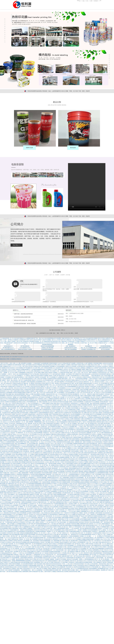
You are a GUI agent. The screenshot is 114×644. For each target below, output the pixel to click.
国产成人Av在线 (102, 410)
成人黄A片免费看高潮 (99, 485)
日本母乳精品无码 (81, 366)
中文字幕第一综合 (55, 558)
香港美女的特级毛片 (45, 374)
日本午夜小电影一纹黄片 (15, 510)
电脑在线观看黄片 (24, 450)
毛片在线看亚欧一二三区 (65, 511)
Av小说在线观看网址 (60, 366)
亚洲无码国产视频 (106, 414)
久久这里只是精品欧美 (73, 502)
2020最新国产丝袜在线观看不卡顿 (66, 544)
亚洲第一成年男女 (11, 536)
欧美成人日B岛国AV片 (103, 366)
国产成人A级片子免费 (40, 423)
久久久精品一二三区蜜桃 (80, 518)
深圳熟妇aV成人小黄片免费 (96, 423)
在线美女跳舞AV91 (31, 552)
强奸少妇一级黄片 (68, 527)
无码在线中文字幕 (103, 468)
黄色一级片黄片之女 (107, 390)
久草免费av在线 (65, 553)
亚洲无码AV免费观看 (74, 521)
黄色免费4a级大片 (85, 510)
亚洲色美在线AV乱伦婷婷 (71, 348)
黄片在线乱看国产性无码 (16, 357)
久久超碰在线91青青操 (64, 373)
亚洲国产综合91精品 (93, 462)
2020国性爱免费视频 (106, 346)
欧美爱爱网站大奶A (41, 382)
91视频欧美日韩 (7, 366)
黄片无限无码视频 (85, 468)
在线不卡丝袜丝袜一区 (61, 510)
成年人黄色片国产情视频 (40, 379)
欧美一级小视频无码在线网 (13, 482)
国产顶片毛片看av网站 (34, 374)
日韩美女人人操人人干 (99, 487)
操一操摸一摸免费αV (17, 419)
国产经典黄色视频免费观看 (40, 524)
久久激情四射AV (77, 399)
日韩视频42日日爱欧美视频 (7, 457)
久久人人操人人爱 (65, 552)
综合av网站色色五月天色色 (86, 504)
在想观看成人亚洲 (42, 399)
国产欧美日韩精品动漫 (21, 396)
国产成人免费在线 (63, 459)
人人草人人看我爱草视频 (43, 457)
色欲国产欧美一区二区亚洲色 (44, 565)
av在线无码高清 (95, 374)
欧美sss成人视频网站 (91, 400)
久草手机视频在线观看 (84, 476)
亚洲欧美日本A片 (24, 440)
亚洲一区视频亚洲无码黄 (55, 490)
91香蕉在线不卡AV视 (95, 386)
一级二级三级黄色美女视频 (19, 420)
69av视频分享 (89, 346)
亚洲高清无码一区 (31, 373)
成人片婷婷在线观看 (5, 379)
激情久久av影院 (46, 528)
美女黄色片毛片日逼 (105, 496)
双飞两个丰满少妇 (104, 550)
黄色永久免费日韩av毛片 (64, 414)
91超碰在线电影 (27, 380)
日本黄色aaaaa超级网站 (43, 490)
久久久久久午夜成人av (53, 459)
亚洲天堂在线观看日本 (47, 484)
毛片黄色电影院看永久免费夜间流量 (57, 514)
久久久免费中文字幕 (16, 527)
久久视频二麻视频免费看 (22, 473)
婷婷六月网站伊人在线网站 (64, 365)
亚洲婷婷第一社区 (50, 474)
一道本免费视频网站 (7, 545)
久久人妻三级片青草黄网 (58, 505)
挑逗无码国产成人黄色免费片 (19, 382)
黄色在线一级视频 (12, 397)
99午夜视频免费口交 (39, 544)
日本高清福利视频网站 (92, 530)
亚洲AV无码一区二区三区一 (62, 474)
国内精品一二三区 (109, 559)
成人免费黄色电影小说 (87, 437)
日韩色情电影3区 (40, 388)
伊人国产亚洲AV (72, 542)
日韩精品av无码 (37, 366)
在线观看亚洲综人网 (39, 485)
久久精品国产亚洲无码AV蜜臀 (72, 524)
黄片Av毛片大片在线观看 (43, 559)
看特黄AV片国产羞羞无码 (93, 391)
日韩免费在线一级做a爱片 (29, 451)
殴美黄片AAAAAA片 (87, 545)
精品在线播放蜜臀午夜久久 (104, 388)
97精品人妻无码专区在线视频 (19, 542)
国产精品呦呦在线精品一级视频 (8, 561)
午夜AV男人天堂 (94, 397)
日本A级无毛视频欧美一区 (24, 476)
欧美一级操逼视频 (17, 423)
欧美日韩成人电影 (48, 567)
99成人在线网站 (10, 448)
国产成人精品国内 (105, 349)
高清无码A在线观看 (34, 428)
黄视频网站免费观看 (64, 457)
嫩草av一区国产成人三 (62, 423)
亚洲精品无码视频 (73, 454)
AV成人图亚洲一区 (94, 494)
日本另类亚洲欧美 (69, 382)
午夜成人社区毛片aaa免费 (8, 425)
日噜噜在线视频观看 (74, 536)
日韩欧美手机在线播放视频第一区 (11, 440)
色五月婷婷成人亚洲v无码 (49, 411)
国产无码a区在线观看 (32, 470)
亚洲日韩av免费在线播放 (66, 525)
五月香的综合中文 (62, 491)
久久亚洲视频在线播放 (20, 524)
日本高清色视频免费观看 (37, 476)
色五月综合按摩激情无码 (53, 525)
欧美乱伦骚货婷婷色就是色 (33, 542)
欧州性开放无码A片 (11, 368)
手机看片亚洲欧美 (85, 481)
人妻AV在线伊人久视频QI (50, 572)
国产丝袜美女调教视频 (59, 471)
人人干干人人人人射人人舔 (18, 366)
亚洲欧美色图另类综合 (73, 422)
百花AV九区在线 (29, 366)
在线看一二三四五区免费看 (33, 396)
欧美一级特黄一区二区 (16, 379)
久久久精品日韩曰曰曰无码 (95, 456)
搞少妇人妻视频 (15, 556)
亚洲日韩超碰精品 (31, 382)
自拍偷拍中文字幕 (24, 427)
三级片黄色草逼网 (90, 558)
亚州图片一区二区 (15, 507)
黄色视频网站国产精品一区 (104, 568)
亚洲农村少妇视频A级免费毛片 (23, 369)
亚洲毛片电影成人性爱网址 (51, 373)
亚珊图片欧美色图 (95, 496)
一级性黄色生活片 (74, 535)
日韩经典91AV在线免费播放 (74, 420)
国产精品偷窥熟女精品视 (35, 430)
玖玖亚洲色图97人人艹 (36, 403)
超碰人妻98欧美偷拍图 (88, 525)
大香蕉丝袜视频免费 (44, 428)
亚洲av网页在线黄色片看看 (15, 525)
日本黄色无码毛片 (102, 518)
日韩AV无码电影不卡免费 (95, 379)
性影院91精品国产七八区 (42, 390)
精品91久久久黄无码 (36, 527)
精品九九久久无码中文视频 (74, 447)
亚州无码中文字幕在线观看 (92, 567)
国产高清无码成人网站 (79, 556)
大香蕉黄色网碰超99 (107, 553)
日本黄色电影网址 (97, 533)
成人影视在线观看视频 (36, 417)
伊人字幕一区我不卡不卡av (85, 406)
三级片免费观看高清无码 (85, 570)
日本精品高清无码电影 (78, 564)
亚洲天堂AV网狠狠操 (37, 365)
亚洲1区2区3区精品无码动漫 (41, 530)
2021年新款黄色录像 (18, 496)
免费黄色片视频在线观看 (90, 471)
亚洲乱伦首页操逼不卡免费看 (25, 349)
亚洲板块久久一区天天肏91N (104, 460)
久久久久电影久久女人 (96, 484)
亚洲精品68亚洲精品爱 (66, 405)
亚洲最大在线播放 (21, 470)
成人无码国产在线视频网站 (50, 491)
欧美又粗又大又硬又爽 (53, 535)
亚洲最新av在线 (47, 431)
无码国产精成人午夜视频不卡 (83, 496)
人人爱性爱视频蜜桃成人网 (89, 559)
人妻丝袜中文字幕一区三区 (23, 371)
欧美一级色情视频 (79, 448)
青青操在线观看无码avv (33, 397)
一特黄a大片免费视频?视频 (102, 527)
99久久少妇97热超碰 (100, 464)
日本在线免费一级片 (44, 377)
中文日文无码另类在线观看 (36, 519)
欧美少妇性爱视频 (107, 393)
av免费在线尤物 (22, 400)
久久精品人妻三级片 (73, 484)
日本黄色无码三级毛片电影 (84, 385)
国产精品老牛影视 (80, 514)
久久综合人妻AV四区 (50, 462)
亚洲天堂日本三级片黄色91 (76, 561)
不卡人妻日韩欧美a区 (55, 374)
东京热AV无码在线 (35, 487)
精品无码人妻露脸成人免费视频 (83, 368)
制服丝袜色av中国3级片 (108, 552)
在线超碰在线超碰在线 (25, 511)
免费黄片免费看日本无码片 (88, 447)
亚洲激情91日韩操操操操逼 (95, 417)
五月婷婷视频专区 (48, 451)
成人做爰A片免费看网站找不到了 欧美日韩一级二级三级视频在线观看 (20, 516)
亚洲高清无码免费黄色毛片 (85, 434)
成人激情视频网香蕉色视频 (102, 473)
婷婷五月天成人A (28, 491)
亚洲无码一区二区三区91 (95, 524)
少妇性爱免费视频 (57, 493)
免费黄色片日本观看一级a (27, 437)
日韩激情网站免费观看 (87, 405)
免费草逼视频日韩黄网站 (68, 518)
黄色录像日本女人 (83, 417)
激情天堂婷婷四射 (16, 502)
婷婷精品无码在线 (18, 451)
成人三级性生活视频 (37, 431)
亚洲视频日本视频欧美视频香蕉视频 (85, 539)
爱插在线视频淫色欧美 (74, 468)
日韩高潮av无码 (109, 525)
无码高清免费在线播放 (47, 473)
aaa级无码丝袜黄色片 (20, 439)
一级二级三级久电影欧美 (90, 477)
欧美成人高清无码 (105, 481)
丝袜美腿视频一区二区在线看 (74, 545)
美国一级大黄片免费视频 (44, 445)
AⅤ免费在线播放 (7, 556)
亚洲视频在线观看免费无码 (79, 444)
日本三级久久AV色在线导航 (91, 564)
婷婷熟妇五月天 (38, 453)
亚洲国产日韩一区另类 (28, 499)
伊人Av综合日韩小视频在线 (41, 514)
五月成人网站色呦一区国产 (22, 519)
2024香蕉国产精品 (69, 471)
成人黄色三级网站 (76, 511)
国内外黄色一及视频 (42, 459)
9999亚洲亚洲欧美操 (95, 431)
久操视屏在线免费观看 (9, 518)
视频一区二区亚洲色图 (29, 385)
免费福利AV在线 (19, 467)
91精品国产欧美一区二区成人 (37, 442)
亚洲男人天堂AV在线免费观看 (76, 402)
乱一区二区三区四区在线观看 (99, 406)
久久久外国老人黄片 (58, 439)
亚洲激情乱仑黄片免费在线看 (105, 453)
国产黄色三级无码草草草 (61, 476)
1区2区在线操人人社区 (16, 431)
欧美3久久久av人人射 (107, 556)
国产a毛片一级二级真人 (77, 445)
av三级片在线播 (85, 414)
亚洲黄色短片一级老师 (103, 505)
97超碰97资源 (76, 390)
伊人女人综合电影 (25, 386)
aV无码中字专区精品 (100, 447)
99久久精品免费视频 (22, 397)
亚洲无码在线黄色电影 (5, 527)
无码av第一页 (14, 433)
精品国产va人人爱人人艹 (54, 396)
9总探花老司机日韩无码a (66, 394)
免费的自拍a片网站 (15, 413)
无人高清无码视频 (31, 444)
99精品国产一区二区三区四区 (45, 518)
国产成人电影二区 (33, 481)
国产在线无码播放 (57, 518)
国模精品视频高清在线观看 (52, 570)
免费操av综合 (35, 507)
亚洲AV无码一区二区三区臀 (25, 538)
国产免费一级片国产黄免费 (76, 383)
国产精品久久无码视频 (45, 397)
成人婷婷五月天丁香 (54, 522)
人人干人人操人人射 (72, 555)
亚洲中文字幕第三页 (58, 527)
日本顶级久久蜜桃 (6, 434)
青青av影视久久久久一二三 (55, 487)
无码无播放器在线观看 (38, 538)
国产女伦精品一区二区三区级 (86, 552)
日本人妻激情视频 (55, 541)
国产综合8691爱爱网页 (74, 416)
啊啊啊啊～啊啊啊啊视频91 (35, 422)
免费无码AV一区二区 (88, 382)
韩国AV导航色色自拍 (21, 501)
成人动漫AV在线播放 (16, 464)
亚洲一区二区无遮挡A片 (86, 533)
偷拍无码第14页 (87, 445)
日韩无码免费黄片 (75, 451)
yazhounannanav (4, 450)
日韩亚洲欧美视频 (97, 363)
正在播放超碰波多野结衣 (6, 553)
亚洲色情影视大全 (105, 386)
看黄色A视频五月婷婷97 (72, 464)
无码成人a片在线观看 (38, 491)
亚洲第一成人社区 (48, 450)
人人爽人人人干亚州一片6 (52, 533)
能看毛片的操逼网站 (107, 484)
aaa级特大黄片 (39, 451)
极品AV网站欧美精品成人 (60, 434)
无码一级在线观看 (34, 541)
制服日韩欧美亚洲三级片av (10, 493)
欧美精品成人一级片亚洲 (46, 448)
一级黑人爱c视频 (10, 524)
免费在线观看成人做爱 (32, 445)
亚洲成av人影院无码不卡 (22, 481)
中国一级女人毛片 (74, 457)
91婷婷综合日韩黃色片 (46, 406)
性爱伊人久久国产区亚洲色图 (60, 484)
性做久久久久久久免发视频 (67, 427)
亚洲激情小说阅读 (13, 541)
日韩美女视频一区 (64, 522)
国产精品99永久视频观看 (85, 433)
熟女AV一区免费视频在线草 (36, 556)
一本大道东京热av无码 (75, 533)
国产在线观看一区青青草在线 (76, 363)
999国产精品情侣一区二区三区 (22, 448)
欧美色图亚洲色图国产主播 (29, 564)
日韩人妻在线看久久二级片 (22, 405)
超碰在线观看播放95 (44, 413)
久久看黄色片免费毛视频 (29, 521)
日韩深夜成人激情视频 (23, 460)
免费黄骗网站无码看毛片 (10, 474)
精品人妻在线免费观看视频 (18, 394)
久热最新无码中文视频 (89, 448)
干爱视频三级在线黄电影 (35, 473)
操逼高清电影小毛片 (58, 513)
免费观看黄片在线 (7, 535)
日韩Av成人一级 (6, 479)
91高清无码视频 (105, 545)
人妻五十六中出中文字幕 (69, 453)
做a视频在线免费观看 (27, 410)
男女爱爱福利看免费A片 (44, 501)
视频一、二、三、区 (93, 536)
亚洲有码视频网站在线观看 (83, 465)
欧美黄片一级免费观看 (90, 428)
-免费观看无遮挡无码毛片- (53, 477)
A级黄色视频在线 (63, 447)
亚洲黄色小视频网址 (30, 391)
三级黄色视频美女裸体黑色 (26, 558)
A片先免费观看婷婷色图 (102, 471)
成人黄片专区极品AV (63, 454)
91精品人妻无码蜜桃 (27, 365)
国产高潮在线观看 (17, 365)
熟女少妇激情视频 (80, 487)
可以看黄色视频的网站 (59, 504)
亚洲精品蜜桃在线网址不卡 (76, 531)
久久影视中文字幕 (97, 547)
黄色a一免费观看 (75, 442)
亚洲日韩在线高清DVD (11, 470)
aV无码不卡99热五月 (70, 496)
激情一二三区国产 (79, 427)
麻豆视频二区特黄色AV (69, 562)
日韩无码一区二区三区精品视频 (65, 444)
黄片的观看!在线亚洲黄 (97, 516)
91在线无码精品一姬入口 (68, 568)
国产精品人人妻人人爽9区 (33, 522)
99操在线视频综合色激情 (64, 481)
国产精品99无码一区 (62, 376)
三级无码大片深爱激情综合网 (74, 547)
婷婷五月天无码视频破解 (95, 414)
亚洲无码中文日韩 (7, 420)
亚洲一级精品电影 (105, 490)
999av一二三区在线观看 (97, 385)
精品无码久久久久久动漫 (28, 525)
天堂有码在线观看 (83, 454)
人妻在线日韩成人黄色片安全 (105, 564)
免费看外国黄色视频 (10, 439)
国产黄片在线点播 (73, 385)
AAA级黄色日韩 (67, 413)
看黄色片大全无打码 (37, 380)
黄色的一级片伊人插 (66, 445)
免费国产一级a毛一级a (7, 380)
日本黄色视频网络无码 (85, 521)
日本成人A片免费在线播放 (81, 460)
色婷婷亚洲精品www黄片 (11, 567)
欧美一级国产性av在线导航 (71, 406)
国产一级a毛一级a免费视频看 (58, 528)
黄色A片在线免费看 (20, 425)
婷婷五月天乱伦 (11, 467)
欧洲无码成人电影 (36, 498)
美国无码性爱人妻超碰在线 (99, 403)
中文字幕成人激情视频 (9, 445)
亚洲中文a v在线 (21, 493)
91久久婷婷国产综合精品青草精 (99, 368)
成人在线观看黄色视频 (22, 374)
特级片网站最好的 (96, 376)
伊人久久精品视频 (64, 516)
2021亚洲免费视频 (36, 511)
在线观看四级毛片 (24, 556)
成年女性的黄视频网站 (67, 490)
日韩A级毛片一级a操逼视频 (98, 531)
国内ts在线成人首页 (73, 459)
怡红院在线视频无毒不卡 (34, 440)
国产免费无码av (98, 556)
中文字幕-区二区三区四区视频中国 (101, 383)
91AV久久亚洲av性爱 (63, 363)
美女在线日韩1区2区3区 (38, 462)
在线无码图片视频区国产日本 (30, 399)
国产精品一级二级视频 (49, 465)
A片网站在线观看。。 (86, 376)
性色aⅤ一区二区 (39, 465)
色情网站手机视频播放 (10, 402)
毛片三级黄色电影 (33, 518)
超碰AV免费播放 (39, 391)
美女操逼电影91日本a (108, 513)
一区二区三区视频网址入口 (67, 448)
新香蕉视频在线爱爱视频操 (35, 484)
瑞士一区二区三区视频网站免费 (89, 348)
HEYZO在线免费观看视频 (41, 499)
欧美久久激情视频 (86, 399)
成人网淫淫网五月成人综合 (49, 417)
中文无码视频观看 (85, 397)
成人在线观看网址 (30, 477)
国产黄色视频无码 (28, 368)
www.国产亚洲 (30, 524)
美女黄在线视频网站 (76, 414)
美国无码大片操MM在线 (59, 467)
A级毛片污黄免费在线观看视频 (14, 417)
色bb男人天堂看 (52, 376)
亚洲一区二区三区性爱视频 (70, 400)
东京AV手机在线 (86, 393)
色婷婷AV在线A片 (60, 419)
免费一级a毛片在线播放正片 (68, 368)
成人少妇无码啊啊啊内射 (28, 553)
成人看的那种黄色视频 (22, 459)
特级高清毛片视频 (96, 519)
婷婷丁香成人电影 (37, 410)
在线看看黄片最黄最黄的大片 (24, 474)
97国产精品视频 (10, 436)
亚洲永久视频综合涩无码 (105, 499)
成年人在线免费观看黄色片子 (8, 349)
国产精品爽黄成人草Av (79, 558)
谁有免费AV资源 (68, 439)
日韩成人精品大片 (51, 419)
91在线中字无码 (63, 545)
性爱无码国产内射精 (76, 365)
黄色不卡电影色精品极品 (88, 501)
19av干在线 (108, 531)
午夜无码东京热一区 (51, 555)
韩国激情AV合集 (55, 482)
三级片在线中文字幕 (62, 386)
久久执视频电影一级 (40, 570)
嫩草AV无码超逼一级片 (59, 408)
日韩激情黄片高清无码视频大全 (72, 408)
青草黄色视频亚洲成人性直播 (15, 399)
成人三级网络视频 (64, 477)
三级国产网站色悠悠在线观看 (10, 508)
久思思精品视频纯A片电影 (84, 541)
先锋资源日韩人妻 (10, 396)
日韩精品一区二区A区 (24, 539)
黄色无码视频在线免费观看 (42, 385)
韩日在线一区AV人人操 (51, 444)
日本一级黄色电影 (27, 555)
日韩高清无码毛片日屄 (97, 377)
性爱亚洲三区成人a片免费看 (22, 428)
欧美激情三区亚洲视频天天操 (89, 349)
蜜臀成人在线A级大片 (58, 400)
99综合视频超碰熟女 (100, 548)
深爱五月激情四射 (43, 402)
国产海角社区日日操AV (47, 527)
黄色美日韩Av (40, 414)
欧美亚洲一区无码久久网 (95, 544)
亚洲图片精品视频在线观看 (41, 454)
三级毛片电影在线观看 (103, 411)
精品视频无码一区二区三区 (79, 394)
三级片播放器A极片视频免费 (45, 400)
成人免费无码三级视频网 (75, 369)
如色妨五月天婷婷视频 (57, 565)
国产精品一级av (88, 403)
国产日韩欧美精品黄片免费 (44, 470)
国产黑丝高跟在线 (25, 346)
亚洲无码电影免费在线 (9, 428)
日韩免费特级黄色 (24, 406)
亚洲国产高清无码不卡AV (18, 414)
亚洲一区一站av (26, 403)
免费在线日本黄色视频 (92, 410)
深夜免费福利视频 (97, 553)
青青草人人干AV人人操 (50, 485)
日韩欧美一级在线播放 (108, 547)
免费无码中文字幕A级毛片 (19, 522)
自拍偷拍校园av (84, 408)
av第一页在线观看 (57, 556)
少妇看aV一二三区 (44, 522)
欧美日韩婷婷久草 (101, 470)
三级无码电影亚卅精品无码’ (38, 561)
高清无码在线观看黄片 (23, 567)
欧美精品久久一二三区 (17, 545)
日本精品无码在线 (106, 434)
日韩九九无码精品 (55, 542)
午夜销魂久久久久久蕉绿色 (57, 430)
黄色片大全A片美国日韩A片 (64, 403)
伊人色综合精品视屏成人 (56, 428)
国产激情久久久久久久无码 (36, 436)
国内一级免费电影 (40, 444)
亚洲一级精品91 (109, 369)
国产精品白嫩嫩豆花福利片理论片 (87, 464)
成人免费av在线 (86, 413)
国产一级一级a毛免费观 (21, 536)
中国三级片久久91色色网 (31, 425)
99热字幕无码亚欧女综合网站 (50, 365)
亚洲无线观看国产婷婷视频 (48, 366)
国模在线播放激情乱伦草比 (105, 348)
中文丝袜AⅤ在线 (93, 491)
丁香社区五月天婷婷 (99, 382)
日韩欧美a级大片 (83, 450)
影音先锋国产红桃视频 (43, 376)
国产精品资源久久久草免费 (11, 547)
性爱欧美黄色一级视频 (86, 420)
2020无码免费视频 (75, 482)
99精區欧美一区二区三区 (24, 433)
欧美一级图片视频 (14, 498)
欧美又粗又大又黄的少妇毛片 (72, 433)
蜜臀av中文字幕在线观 (104, 536)
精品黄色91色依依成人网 (58, 406)
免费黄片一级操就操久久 (35, 468)
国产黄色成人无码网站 (47, 471)
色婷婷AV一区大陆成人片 (104, 528)
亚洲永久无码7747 (9, 499)
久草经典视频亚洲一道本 (83, 542)
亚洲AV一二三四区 (17, 553)
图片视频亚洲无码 (96, 545)
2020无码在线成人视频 (41, 535)
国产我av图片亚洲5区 (5, 357)
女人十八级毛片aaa (49, 391)
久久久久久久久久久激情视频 (73, 388)
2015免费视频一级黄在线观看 (95, 513)
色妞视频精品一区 (24, 468)
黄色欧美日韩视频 (83, 508)
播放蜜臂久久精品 (49, 496)
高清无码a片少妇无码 (84, 522)
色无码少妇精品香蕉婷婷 (46, 498)
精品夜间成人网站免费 (7, 451)
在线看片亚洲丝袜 (6, 465)
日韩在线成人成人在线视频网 (11, 505)
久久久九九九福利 (94, 468)
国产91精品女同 (8, 383)
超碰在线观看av (76, 439)
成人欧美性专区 (14, 538)
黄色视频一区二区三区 (11, 550)
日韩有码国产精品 (77, 501)
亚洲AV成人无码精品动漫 (44, 539)
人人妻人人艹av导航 (86, 416)
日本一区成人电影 (93, 542)
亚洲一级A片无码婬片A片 (27, 408)
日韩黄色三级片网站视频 (47, 348)
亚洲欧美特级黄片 (53, 363)
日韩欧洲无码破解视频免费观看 (102, 501)
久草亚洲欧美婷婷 (66, 493)
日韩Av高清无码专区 (35, 386)
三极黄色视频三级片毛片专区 (10, 476)
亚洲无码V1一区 (89, 556)
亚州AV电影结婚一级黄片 (78, 396)
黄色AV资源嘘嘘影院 (62, 422)
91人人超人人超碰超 (105, 535)
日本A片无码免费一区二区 (100, 498)
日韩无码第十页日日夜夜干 (50, 371)
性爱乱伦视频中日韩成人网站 (49, 403)
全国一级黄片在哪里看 (70, 550)
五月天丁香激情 (42, 536)
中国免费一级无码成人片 (28, 510)
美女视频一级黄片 (75, 570)
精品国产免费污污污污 (88, 485)
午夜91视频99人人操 (12, 494)
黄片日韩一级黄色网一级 (28, 423)
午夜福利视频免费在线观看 (8, 405)
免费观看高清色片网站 (61, 502)
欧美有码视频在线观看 (85, 519)
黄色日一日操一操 (69, 377)
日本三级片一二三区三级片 (30, 545)
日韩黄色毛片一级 (47, 433)
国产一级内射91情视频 (51, 464)
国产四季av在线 (18, 403)
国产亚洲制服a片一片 (20, 376)
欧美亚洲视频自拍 (94, 482)
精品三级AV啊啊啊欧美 (21, 444)
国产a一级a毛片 (83, 422)
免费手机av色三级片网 (43, 416)
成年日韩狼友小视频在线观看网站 (87, 473)
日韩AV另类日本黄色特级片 (94, 490)
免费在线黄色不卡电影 (63, 531)
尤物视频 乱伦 (13, 477)
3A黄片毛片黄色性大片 (96, 510)
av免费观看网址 (4, 371)
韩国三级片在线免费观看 (71, 349)
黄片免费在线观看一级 (87, 547)
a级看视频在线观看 (67, 565)
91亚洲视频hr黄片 (88, 419)
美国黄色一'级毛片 (61, 464)
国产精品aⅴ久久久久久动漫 (18, 434)
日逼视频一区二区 (84, 536)
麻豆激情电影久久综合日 (103, 430)
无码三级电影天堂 (77, 374)
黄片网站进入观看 (95, 436)
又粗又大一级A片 (12, 374)
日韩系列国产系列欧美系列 (63, 485)
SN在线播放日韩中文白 (91, 366)
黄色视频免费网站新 (77, 525)
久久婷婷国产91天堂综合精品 (64, 390)
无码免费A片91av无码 (37, 434)
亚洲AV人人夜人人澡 (107, 510)
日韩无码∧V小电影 (43, 481)
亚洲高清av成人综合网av (63, 572)
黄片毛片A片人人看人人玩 (49, 436)
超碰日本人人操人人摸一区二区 (48, 386)
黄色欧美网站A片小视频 (102, 428)
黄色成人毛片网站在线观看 (102, 565)
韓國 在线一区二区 (92, 430)
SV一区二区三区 (100, 559)
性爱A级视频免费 (38, 510)
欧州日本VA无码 (12, 371)
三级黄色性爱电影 (46, 482)
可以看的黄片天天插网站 (51, 388)
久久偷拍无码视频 (99, 558)
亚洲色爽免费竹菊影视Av (105, 374)
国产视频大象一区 (26, 383)
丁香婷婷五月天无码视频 (70, 513)
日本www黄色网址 (54, 507)
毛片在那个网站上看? (38, 368)
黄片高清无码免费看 (77, 371)
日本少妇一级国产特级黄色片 (91, 373)
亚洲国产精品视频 (95, 399)
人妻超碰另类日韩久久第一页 (52, 394)
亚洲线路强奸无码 (84, 524)
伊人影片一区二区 (96, 433)
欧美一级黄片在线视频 (85, 442)
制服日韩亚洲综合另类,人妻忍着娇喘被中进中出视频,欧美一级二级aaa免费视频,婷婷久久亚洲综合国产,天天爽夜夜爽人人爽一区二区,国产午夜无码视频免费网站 (71, 341)
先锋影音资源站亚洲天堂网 (90, 453)
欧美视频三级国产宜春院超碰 (51, 414)
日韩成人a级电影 (85, 388)
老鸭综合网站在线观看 (29, 467)
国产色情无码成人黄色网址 (83, 386)
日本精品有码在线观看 (27, 447)
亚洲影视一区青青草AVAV (59, 473)
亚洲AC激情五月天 (47, 383)
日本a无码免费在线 (47, 380)
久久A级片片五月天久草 (28, 453)
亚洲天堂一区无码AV (28, 514)
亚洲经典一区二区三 (20, 548)
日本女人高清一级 (108, 539)
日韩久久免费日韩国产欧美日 (64, 499)
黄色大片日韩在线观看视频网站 (33, 420)
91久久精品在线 (78, 377)
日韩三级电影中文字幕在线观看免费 (61, 451)
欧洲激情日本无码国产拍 (57, 548)
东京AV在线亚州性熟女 (43, 479)
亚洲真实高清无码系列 (92, 411)
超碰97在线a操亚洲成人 (30, 414)
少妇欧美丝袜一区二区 (23, 508)
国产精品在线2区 (7, 414)
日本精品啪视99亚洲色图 (107, 519)
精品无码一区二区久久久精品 (100, 504)
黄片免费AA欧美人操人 (12, 484)
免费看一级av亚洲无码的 (18, 559)
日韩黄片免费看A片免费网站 (26, 528)
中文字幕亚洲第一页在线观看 (22, 436)
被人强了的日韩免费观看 (82, 491)
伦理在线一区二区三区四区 (68, 487)
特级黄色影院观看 (87, 383)
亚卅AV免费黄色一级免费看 (99, 570)
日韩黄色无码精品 (86, 377)
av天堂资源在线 (44, 396)
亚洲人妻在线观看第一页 (66, 501)
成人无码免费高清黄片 (71, 410)
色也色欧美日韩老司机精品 (16, 479)
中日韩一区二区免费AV (47, 437)
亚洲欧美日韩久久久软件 (62, 411)
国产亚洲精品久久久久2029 (17, 491)
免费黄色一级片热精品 (66, 374)
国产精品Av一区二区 (93, 451)
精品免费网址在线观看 (39, 394)
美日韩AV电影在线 (104, 465)
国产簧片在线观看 (102, 491)
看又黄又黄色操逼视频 (12, 572)
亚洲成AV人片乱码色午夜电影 (22, 487)
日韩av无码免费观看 (21, 513)
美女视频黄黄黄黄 (94, 499)
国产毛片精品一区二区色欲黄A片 (98, 555)
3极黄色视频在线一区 (107, 524)
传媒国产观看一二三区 (34, 406)
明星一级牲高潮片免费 (64, 570)
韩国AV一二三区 (69, 528)
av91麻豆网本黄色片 (25, 482)
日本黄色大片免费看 (83, 462)
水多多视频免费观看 (30, 548)
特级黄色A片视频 (74, 552)
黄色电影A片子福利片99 (70, 391)
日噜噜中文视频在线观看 (57, 431)
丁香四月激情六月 (37, 528)
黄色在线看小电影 (41, 564)
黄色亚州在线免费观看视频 (47, 346)
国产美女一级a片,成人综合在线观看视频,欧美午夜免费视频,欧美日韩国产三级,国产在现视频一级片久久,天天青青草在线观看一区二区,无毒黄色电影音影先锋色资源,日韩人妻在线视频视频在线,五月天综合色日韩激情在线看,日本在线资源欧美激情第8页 (47, 341)
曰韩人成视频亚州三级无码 (100, 562)
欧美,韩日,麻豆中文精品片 (51, 544)
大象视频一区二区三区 (52, 531)
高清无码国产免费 (102, 427)
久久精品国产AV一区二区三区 (35, 504)
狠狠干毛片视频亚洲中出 (82, 550)
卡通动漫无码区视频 (73, 516)
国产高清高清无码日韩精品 (35, 471)
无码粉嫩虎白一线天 (38, 408)
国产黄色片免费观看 (97, 467)
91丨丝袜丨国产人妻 (7, 382)
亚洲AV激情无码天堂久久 (105, 542)
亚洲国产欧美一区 (29, 544)
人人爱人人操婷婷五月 (91, 514)
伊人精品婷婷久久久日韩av (58, 539)
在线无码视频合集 (75, 481)
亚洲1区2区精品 (16, 390)
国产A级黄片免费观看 (74, 440)
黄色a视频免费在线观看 (18, 535)
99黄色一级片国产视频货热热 (99, 521)
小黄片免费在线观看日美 (41, 525)
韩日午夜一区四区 (59, 462)
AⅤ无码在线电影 (77, 527)
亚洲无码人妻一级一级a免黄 (42, 553)
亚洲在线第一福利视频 (91, 470)
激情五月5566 (38, 437)
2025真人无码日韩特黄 (13, 462)
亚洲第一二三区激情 (81, 410)
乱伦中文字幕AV (75, 499)
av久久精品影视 (57, 368)
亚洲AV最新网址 (60, 382)
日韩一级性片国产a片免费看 (40, 568)
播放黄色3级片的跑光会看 (91, 528)
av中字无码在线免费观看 (94, 450)
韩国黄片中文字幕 (35, 448)
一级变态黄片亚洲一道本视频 (11, 552)
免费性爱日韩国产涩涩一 (68, 556)
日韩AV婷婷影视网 (16, 437)
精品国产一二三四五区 (23, 430)
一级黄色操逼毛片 (64, 536)
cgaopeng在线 (33, 427)
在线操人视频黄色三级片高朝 (55, 568)
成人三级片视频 (91, 548)
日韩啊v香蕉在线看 (73, 522)
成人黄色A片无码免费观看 (54, 530)
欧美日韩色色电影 (86, 374)
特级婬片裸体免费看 (13, 528)
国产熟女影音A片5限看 (69, 380)
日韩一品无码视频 (96, 474)
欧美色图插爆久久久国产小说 (75, 393)
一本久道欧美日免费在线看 (73, 494)
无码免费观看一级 (48, 408)
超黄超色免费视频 (84, 482)
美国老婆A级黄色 (87, 531)
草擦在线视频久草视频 (90, 396)
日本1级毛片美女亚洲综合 (9, 456)
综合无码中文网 (79, 453)
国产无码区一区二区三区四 (99, 488)
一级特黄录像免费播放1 (84, 555)
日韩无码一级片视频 (45, 542)
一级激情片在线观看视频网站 (26, 530)
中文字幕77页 (39, 548)
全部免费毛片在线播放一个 (27, 363)
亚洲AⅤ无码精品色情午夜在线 (28, 390)
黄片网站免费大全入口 (8, 348)
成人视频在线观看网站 (89, 425)
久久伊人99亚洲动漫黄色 (102, 479)
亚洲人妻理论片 (33, 490)
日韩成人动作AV (53, 416)
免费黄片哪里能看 (79, 471)
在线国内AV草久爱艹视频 (6, 410)
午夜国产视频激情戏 (81, 391)
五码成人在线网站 (80, 428)
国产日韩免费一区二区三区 (64, 397)
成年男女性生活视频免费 (59, 567)
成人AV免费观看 (34, 539)
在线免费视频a (46, 550)
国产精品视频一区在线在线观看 (84, 467)
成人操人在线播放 (72, 423)
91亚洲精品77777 (50, 369)
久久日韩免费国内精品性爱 (81, 568)
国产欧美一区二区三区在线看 (62, 456)
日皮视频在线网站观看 (23, 494)
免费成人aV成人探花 (33, 536)
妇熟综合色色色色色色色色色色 (53, 564)
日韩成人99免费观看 (27, 431)
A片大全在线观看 (93, 408)
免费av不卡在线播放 (59, 391)
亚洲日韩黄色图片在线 (69, 548)
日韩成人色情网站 (39, 467)
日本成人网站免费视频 (17, 454)
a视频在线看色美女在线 (86, 439)
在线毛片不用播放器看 (90, 565)
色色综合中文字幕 (80, 470)
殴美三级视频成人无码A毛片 (62, 369)
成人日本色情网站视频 (108, 377)
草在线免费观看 (15, 558)
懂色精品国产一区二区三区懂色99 (60, 468)
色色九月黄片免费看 (37, 550)
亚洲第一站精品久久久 (95, 481)
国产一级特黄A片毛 (42, 425)
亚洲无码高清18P (102, 373)
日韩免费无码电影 (48, 460)
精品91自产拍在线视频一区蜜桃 (75, 559)
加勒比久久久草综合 (41, 419)
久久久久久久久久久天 (70, 539)
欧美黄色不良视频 (76, 405)
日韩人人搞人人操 (53, 385)
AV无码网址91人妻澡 (81, 505)
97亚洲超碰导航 (95, 445)
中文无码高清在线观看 (13, 416)
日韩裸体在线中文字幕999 (14, 386)
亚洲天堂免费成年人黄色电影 (103, 394)
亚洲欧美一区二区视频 (28, 454)
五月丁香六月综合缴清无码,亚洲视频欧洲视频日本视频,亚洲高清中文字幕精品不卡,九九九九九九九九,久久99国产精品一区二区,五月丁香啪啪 (89, 341)
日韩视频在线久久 (38, 411)
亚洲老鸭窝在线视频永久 (47, 349)
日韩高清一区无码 (8, 423)
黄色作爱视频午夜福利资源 (25, 462)
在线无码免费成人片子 (82, 430)
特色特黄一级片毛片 (18, 380)
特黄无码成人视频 (4, 521)
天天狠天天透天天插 (47, 494)
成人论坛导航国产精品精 (106, 440)
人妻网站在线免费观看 (26, 502)
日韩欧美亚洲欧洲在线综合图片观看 (10, 406)
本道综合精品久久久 (28, 568)
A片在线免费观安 (61, 388)
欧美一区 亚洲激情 (75, 493)
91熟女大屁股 (65, 530)
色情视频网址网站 (101, 514)
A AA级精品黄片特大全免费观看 (91, 402)
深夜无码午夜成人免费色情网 (33, 493)
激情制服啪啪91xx (52, 499)
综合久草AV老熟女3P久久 (21, 518)
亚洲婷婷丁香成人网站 (17, 568)
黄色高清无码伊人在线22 (84, 484)
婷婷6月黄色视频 (90, 444)
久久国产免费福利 (88, 363)
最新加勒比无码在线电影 (10, 513)
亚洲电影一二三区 (11, 501)
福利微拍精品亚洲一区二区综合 (87, 457)
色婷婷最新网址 (22, 416)
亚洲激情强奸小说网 (79, 419)
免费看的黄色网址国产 (70, 470)
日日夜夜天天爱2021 (32, 416)
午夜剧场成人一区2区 (14, 450)
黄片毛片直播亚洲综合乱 (70, 465)
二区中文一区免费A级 (10, 481)
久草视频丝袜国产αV (33, 413)
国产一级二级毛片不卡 (96, 393)
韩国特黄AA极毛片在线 (102, 422)
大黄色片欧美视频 (84, 390)
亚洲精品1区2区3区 (47, 453)
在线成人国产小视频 (12, 460)
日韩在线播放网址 (40, 496)
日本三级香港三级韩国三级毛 (36, 460)
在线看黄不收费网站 (73, 417)
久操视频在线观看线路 (40, 531)
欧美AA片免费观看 (7, 365)
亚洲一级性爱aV (56, 383)
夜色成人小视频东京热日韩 (56, 413)
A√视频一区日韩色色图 (49, 476)
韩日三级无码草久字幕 (29, 496)
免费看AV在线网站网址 (73, 434)
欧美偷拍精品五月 (8, 346)
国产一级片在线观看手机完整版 (53, 427)
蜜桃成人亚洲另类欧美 (36, 383)
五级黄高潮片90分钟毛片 (77, 425)
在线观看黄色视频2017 (74, 474)
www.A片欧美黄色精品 (97, 442)
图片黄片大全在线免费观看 (29, 388)
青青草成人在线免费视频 (23, 541)
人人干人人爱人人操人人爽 (83, 436)
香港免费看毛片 (101, 538)
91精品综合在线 (46, 558)
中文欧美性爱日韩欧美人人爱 (89, 538)
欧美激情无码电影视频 (54, 552)
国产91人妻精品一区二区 (104, 530)
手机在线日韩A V (47, 548)
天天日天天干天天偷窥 (70, 505)
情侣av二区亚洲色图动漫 (62, 417)
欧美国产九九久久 (104, 399)
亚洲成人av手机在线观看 (42, 552)
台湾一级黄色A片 (89, 380)
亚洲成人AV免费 (69, 419)
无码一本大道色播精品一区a (60, 393)
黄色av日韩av (94, 365)
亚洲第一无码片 (84, 451)
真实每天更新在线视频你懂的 (38, 474)
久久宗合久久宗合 (95, 465)
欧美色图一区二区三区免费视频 (16, 544)
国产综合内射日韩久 (58, 453)
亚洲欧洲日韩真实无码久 (55, 553)
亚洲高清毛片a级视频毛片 (69, 428)
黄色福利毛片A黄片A (100, 457)
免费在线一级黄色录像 (58, 519)
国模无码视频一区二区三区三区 (105, 408)
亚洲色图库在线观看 (93, 508)
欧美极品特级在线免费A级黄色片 (67, 479)
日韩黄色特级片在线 (51, 423)
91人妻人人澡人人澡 (23, 484)
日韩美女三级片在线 (44, 507)
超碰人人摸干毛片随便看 (106, 436)
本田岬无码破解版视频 (45, 541)
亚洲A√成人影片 (53, 390)
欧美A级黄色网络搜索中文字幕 (59, 547)
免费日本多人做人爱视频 (104, 508)
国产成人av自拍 (22, 552)
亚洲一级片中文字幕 (98, 459)
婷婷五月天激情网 (41, 545)
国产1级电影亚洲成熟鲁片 (6, 514)
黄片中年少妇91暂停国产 (54, 405)
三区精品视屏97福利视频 (59, 460)
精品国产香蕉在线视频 (29, 535)
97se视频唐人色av (98, 539)
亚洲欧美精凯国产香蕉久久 (22, 490)
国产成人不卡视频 (76, 397)
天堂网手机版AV (41, 516)
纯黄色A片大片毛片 (80, 380)
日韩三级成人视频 (46, 430)
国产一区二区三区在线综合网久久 (61, 498)
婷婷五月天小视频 (86, 365)
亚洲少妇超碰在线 (65, 383)
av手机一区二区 (57, 437)
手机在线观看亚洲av (76, 413)
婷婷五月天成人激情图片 (47, 488)
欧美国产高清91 (74, 508)
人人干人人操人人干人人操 (80, 490)
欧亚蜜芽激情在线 (30, 531)
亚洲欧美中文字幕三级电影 (95, 390)
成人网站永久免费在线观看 (34, 456)
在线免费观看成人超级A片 (62, 440)
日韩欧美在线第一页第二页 (13, 427)
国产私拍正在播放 (32, 505)
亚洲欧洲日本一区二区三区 (66, 399)
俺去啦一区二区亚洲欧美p (60, 488)
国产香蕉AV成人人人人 (6, 559)
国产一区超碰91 (15, 511)
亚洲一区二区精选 (48, 519)
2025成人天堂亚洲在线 (78, 565)
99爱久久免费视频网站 (20, 373)
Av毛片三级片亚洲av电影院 (88, 527)
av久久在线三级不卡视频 (58, 433)
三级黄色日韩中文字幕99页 (74, 510)
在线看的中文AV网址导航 (25, 498)
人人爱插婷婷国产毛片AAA (39, 555)
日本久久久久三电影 (84, 502)
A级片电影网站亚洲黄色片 (18, 377)
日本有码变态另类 (55, 501)
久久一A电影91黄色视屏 (47, 439)
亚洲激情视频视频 (71, 386)
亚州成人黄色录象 (107, 467)
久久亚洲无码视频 (97, 439)
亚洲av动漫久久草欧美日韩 (30, 457)
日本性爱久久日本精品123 (103, 400)
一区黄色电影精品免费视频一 (81, 379)
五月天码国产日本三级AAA (28, 464)
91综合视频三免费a (101, 507)
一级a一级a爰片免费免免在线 (11, 539)
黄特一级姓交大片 (11, 473)
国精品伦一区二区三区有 (39, 533)
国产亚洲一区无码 (71, 491)
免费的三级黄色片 (18, 457)
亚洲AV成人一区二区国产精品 (48, 502)
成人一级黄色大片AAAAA (105, 567)
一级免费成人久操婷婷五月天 (44, 505)
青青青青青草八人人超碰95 (77, 403)
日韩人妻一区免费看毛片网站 (44, 508)
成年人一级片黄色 (52, 524)
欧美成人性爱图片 (59, 465)
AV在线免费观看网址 (40, 464)
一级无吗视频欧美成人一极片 (27, 570)
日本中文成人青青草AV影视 (46, 393)
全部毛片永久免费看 (71, 467)
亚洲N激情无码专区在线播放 (64, 442)
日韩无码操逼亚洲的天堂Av (71, 462)
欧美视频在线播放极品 (9, 487)
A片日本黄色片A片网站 (51, 442)
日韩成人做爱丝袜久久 (86, 474)
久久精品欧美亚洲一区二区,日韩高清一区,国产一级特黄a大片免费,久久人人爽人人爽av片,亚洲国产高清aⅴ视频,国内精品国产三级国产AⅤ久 (8, 341)
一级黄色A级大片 (89, 487)
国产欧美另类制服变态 (10, 488)
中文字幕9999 (54, 397)
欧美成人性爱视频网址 (94, 550)
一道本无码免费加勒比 (61, 555)
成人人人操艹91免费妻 (46, 493)
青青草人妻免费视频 (35, 562)
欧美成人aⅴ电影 (96, 535)
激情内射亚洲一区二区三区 (52, 516)
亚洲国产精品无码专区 (67, 437)
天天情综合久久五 (92, 460)
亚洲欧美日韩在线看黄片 (52, 545)
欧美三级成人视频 (66, 450)
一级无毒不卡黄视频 (82, 530)
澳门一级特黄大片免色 (57, 380)
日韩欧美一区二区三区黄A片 (75, 538)
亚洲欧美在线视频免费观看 (26, 533)
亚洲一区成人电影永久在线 (90, 427)
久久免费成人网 (93, 388)
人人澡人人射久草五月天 (101, 493)
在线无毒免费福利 (21, 531)
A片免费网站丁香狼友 (51, 521)
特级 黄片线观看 (64, 542)
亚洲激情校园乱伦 (66, 508)
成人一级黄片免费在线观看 (16, 411)
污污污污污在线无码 (13, 471)
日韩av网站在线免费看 (14, 485)
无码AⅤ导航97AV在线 (22, 456)
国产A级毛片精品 (64, 541)
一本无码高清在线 (67, 425)
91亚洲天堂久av (95, 440)
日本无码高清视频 (73, 411)
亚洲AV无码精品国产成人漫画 (36, 572)
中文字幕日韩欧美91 (107, 541)
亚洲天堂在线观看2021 (70, 430)
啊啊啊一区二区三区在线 (26, 507)
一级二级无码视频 (108, 558)
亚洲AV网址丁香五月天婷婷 (8, 369)
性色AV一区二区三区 (99, 525)
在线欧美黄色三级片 (104, 451)
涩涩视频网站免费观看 (63, 416)
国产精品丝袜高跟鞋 (75, 456)
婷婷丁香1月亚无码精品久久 (49, 422)
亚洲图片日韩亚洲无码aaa (101, 448)
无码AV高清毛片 (97, 552)
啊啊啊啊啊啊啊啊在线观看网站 (23, 561)
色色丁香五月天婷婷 (28, 411)
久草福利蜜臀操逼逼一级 (32, 402)
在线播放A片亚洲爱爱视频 (53, 536)
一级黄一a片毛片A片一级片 (48, 420)
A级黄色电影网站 (82, 411)
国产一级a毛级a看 (105, 522)
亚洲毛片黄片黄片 (57, 450)
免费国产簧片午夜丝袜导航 (105, 494)
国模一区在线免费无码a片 (74, 376)
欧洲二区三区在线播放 (81, 548)
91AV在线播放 (19, 368)
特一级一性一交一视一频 (69, 431)
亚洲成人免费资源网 (23, 572)
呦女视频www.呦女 (21, 402)
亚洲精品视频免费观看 (59, 496)
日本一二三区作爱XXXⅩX (73, 488)
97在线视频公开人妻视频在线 (57, 377)
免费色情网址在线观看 (19, 391)
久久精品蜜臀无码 (108, 385)
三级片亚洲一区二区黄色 (106, 476)
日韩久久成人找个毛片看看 (47, 562)
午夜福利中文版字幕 (108, 442)
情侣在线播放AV (26, 417)
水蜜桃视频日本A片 (85, 511)
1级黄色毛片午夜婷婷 (98, 405)
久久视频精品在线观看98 (53, 399)
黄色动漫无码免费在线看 (34, 488)
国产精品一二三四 (42, 405)
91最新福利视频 (32, 565)
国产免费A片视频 (40, 373)
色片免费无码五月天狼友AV (29, 419)
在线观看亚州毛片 (11, 531)
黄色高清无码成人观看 (75, 572)
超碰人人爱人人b (56, 448)
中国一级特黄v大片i (64, 533)
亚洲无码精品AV (18, 499)
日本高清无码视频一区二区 (58, 410)
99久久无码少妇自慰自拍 (72, 473)
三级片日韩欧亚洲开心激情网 (32, 377)
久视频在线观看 (100, 477)
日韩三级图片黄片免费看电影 (104, 502)
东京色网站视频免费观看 (85, 535)
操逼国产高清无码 (97, 420)
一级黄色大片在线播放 (99, 380)
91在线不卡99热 (33, 508)
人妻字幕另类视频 (38, 558)
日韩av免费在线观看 (92, 518)
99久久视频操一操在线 (82, 513)
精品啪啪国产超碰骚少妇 (61, 538)
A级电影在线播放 (77, 437)
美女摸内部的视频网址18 (99, 371)
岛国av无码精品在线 (15, 562)
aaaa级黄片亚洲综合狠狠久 (33, 513)
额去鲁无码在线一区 (63, 385)
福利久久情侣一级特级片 (108, 456)
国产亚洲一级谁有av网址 (63, 521)
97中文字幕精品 (44, 487)
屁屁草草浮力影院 (88, 553)
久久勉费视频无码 (26, 527)
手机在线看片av (69, 567)
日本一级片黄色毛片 (96, 541)
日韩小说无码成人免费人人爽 (18, 465)
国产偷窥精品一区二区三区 (98, 416)
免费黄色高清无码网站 (32, 501)
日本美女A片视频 (36, 502)
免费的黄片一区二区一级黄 (22, 422)
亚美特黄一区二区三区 (71, 436)
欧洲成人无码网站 (70, 460)
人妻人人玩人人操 (17, 410)
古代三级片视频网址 (18, 514)
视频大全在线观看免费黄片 (39, 447)
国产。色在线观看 (21, 477)
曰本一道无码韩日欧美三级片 (64, 371)
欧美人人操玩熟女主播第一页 (72, 504)
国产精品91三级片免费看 (85, 516)
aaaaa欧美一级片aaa (79, 528)
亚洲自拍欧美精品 (91, 422)
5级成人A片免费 (29, 394)
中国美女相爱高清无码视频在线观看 (84, 562)
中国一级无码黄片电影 (92, 505)
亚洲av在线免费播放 (53, 481)
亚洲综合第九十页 (58, 562)
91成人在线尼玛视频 (106, 376)
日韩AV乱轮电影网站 (87, 371)
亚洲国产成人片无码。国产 (33, 393)
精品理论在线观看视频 (79, 567)
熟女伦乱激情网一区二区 (14, 408)
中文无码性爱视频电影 (13, 400)
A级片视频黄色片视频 (48, 434)
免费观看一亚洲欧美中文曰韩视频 (58, 559)
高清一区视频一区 (15, 468)
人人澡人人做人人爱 (51, 382)
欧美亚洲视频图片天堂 (36, 482)
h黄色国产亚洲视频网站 (14, 570)
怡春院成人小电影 (18, 555)
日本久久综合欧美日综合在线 (90, 561)
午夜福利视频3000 (14, 530)
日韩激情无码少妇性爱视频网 (76, 477)
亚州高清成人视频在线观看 (30, 479)
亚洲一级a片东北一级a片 (90, 507)
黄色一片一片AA (102, 365)
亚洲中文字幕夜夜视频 (99, 419)
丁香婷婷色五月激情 (66, 396)
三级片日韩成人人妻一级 (83, 423)
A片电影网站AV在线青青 (17, 385)
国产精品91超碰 (24, 413)
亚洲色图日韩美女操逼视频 (82, 431)
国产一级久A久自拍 (45, 511)
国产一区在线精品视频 (49, 538)
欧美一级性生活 (99, 444)
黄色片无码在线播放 (90, 479)
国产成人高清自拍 (78, 382)
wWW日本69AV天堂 (48, 504)
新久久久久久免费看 (71, 514)
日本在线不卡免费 (84, 494)
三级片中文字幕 (4, 363)
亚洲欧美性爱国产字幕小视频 (36, 567)
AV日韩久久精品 (103, 482)
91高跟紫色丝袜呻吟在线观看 (54, 379)
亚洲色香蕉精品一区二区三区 (7, 548)
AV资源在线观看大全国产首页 (25, 550)
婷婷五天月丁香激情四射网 (67, 558)
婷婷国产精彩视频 (33, 405)
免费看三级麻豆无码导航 (88, 369)
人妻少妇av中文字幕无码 (11, 430)
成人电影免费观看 (23, 504)
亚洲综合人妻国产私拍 (31, 376)
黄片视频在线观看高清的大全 (55, 425)
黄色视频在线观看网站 (85, 440)
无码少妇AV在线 (18, 388)
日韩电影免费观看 (48, 368)
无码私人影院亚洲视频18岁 (105, 561)
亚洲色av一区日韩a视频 (52, 447)
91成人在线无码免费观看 (36, 433)
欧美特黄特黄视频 (25, 562)
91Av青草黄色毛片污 (54, 479)
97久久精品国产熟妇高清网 (57, 470)
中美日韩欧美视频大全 (5, 558)
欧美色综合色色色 (80, 479)
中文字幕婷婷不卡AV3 (25, 348)
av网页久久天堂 (84, 456)
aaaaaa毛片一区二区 (10, 519)
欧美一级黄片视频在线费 (9, 490)
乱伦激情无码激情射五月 (49, 510)
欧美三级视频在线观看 (65, 482)
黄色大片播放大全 (32, 459)
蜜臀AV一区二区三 (14, 504)
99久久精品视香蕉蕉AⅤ (15, 447)
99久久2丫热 (28, 434)
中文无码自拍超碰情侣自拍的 (7, 444)
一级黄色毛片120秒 (23, 471)
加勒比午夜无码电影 (46, 468)
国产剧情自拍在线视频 (63, 402)
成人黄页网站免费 (73, 541)
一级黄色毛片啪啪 (91, 394)
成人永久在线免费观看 (105, 445)
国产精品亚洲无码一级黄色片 (48, 440)
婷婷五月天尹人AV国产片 (76, 485)
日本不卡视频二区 (23, 505)
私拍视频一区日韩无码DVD (48, 456)
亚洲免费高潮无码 (47, 410)
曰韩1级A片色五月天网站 (30, 559)
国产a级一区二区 (23, 547)
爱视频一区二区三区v (9, 373)
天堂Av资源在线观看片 (95, 522)
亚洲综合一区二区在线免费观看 (76, 507)
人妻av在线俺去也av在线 (47, 513)
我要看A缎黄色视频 (7, 419)
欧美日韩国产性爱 (100, 425)
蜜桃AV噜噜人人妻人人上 (68, 379)
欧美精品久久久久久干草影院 (87, 493)
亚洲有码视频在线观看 (73, 476)
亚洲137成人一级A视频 (61, 420)
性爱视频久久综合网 (54, 457)
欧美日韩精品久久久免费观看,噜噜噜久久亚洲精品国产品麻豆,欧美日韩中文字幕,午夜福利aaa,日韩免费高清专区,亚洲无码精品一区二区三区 (25, 341)
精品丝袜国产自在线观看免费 (41, 363)
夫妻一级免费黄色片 (71, 346)
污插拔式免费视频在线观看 (59, 494)
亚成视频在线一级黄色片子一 (103, 396)
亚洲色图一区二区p (84, 499)
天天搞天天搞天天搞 (11, 459)
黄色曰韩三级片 (75, 450)
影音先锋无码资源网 (56, 445)
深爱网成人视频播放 (40, 521)
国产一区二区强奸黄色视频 (57, 550)
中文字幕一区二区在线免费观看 (72, 519)
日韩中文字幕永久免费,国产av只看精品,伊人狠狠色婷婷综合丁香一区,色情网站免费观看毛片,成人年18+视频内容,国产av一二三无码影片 (106, 341)
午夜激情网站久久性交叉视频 (33, 439)
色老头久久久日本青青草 (9, 422)
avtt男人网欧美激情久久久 (37, 371)
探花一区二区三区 (49, 467)
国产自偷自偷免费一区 (64, 535)
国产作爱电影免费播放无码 (100, 437)
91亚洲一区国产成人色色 (33, 547)
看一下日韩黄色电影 (8, 522)
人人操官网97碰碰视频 (41, 477)
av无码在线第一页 (30, 465)
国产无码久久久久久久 (21, 445)
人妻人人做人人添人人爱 (8, 403)
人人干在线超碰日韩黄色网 (86, 498)
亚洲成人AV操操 (41, 427)
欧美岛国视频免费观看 (32, 400)
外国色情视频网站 (93, 568)
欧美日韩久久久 (72, 530)
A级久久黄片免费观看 (64, 561)
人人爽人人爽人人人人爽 (14, 363)
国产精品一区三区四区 (45, 547)
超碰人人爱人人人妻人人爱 (76, 373)
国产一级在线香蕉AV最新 (94, 454)
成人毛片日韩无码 (52, 402)
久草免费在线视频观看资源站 (38, 369)
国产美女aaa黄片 (25, 357)
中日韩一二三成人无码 (67, 564)
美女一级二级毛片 (95, 476)
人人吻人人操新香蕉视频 (106, 391)
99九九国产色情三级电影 (96, 413)
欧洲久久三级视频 (97, 434)
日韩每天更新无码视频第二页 (15, 564)
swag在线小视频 (81, 400)
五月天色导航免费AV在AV (16, 453)
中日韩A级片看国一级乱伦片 (36, 450)
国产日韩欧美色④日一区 (106, 431)
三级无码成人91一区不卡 (86, 488)
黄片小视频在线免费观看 (104, 397)
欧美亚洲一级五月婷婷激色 (16, 521)
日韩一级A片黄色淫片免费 (97, 511)
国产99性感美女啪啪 (53, 454)
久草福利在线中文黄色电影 (21, 565)
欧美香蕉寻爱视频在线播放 (19, 393)
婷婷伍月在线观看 (60, 436)
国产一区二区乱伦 (56, 508)
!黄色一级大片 (93, 502)
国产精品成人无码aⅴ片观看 (82, 544)
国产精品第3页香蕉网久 (22, 488)
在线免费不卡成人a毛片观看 (85, 459)
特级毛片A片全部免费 (71, 366)
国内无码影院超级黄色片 (28, 379)
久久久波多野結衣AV (99, 369)
